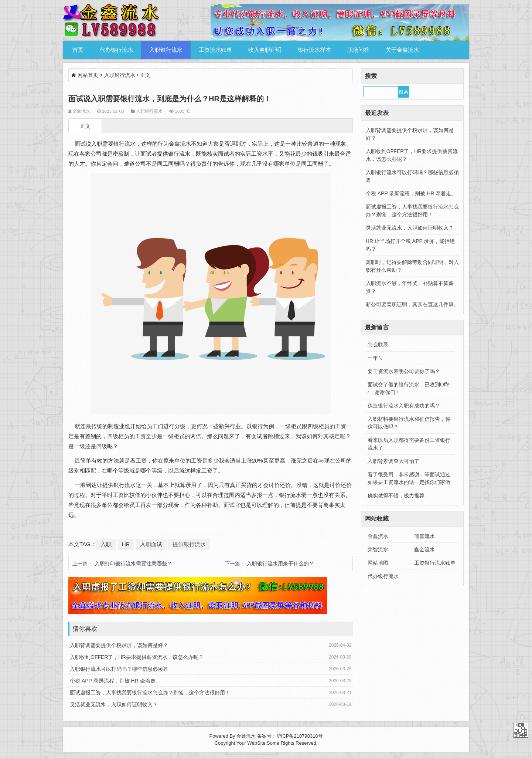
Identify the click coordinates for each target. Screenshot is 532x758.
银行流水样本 (314, 50)
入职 (106, 544)
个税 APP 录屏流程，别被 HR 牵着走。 (115, 681)
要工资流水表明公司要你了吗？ (404, 371)
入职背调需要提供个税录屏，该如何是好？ (119, 645)
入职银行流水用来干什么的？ (280, 564)
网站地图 (378, 563)
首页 (78, 50)
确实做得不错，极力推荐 (396, 495)
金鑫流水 (378, 536)
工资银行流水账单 (435, 563)
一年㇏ (375, 358)
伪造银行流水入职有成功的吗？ (404, 406)
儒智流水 (424, 536)
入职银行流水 (166, 50)
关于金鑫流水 (402, 50)
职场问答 (358, 50)
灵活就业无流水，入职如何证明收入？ (114, 704)
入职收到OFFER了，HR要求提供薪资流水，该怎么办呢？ (137, 657)
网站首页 (88, 75)
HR (126, 544)
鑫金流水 (424, 549)
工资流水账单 (215, 50)
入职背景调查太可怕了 (393, 461)
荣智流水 (378, 549)
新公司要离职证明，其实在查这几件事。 (412, 304)
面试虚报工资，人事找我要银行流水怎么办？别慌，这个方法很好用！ (150, 693)
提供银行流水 (189, 544)
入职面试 (151, 544)
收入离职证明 (265, 50)
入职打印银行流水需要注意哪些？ (133, 564)
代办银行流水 (116, 50)
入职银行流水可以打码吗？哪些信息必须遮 (119, 669)
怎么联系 (378, 345)
